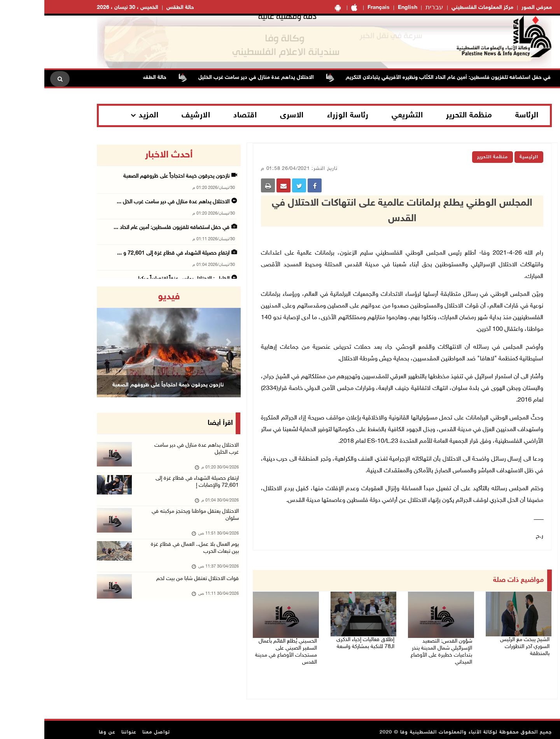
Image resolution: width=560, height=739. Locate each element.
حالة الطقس (136, 8)
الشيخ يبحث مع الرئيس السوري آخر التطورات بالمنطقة (474, 642)
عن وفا (63, 727)
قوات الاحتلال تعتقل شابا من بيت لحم (151, 593)
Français (334, 8)
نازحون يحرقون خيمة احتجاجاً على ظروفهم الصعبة (132, 176)
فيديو (125, 297)
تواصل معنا (112, 727)
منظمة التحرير (425, 115)
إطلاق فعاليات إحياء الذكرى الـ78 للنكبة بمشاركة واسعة (321, 642)
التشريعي (363, 115)
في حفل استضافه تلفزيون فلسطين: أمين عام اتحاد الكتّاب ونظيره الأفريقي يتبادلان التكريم (397, 78)
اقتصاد (201, 115)
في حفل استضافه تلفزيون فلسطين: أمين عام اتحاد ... (127, 228)
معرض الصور (492, 8)
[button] (63, 342)
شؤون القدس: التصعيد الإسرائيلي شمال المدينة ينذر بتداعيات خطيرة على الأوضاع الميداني (396, 648)
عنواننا (85, 727)
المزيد (104, 115)
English (363, 8)
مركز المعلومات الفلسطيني (438, 8)
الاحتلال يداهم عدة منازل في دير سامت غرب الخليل (205, 78)
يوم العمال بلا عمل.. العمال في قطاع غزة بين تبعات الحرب (148, 561)
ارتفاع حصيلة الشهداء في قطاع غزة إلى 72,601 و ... (129, 253)
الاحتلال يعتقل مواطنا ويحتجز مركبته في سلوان (149, 524)
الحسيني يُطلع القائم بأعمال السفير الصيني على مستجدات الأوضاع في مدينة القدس (241, 648)
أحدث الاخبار (124, 155)
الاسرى (248, 115)
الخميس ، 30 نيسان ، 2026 (83, 8)
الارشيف (151, 115)
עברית (390, 8)
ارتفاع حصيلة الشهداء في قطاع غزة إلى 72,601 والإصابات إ (151, 488)
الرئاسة (483, 115)
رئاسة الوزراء (304, 115)
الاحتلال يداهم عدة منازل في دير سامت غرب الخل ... (129, 202)
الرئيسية (485, 157)
